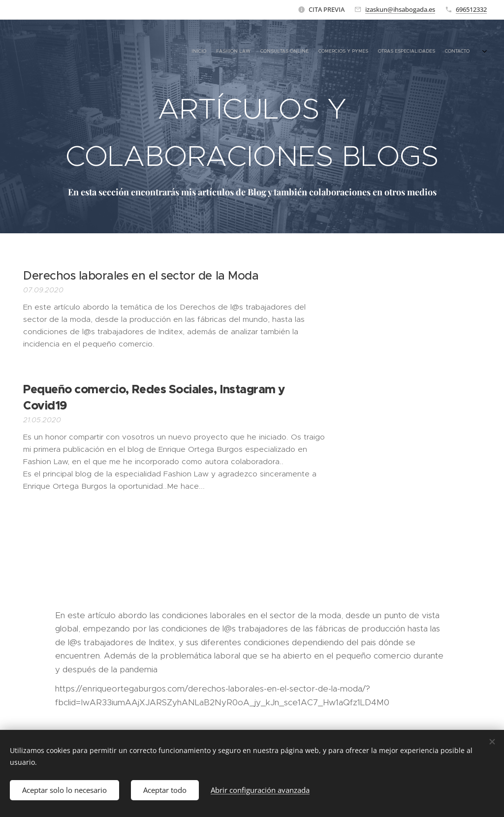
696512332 (471, 9)
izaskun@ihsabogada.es (400, 9)
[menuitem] (409, 52)
